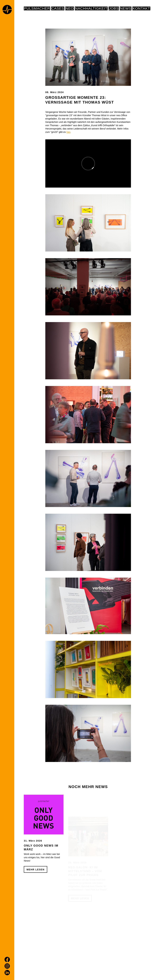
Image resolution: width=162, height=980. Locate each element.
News (126, 8)
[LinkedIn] (7, 973)
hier (68, 132)
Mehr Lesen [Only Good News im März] (36, 884)
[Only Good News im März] (44, 829)
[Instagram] (7, 966)
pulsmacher (37, 8)
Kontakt (141, 8)
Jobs (114, 8)
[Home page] (7, 10)
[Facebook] (7, 959)
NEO (70, 8)
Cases (58, 8)
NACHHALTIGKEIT (91, 8)
